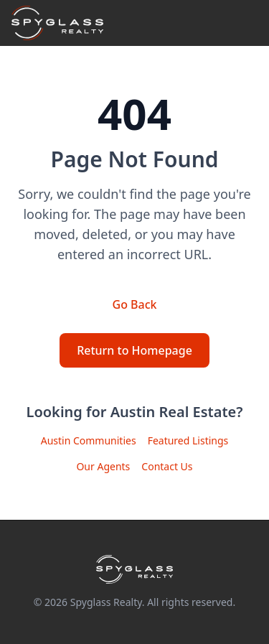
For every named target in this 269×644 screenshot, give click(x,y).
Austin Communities (89, 440)
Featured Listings (188, 440)
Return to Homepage (134, 350)
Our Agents (103, 466)
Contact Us (167, 466)
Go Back (135, 304)
